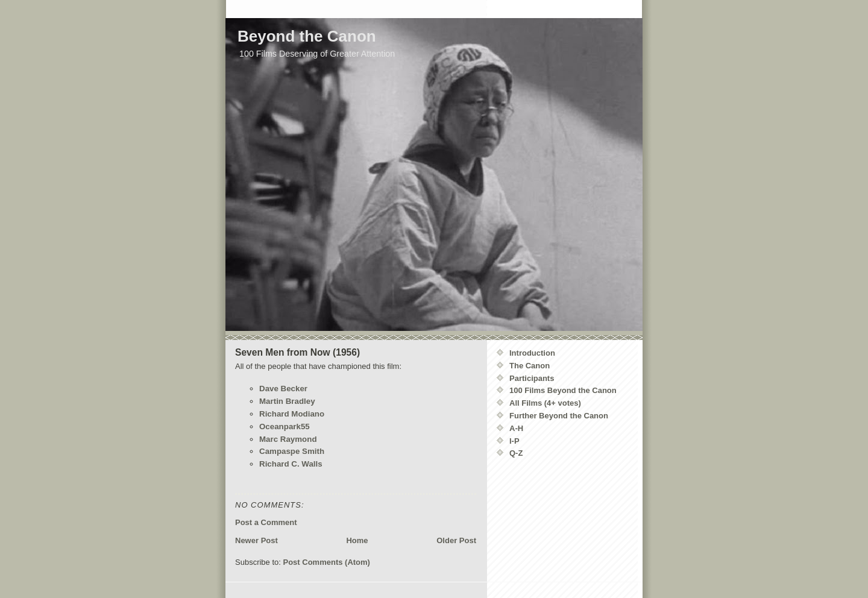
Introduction (532, 353)
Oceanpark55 (285, 426)
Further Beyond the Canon (559, 416)
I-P (514, 441)
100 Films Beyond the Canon (563, 390)
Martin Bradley (287, 401)
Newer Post (256, 540)
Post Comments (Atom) (327, 562)
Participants (532, 378)
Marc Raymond (288, 439)
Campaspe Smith (292, 451)
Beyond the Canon (307, 36)
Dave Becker (283, 389)
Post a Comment (266, 522)
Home (357, 540)
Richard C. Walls (291, 464)
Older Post (456, 540)
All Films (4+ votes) (545, 403)
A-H (516, 428)
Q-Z (516, 453)
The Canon (530, 366)
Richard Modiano (292, 414)
